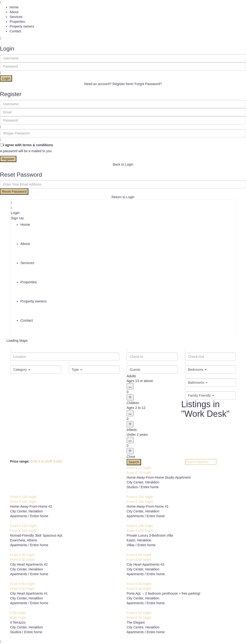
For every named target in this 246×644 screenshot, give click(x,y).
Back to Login (123, 164)
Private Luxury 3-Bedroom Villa (150, 535)
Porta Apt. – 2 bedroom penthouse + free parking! (163, 593)
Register (8, 159)
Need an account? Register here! (109, 84)
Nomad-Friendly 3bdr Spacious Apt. (37, 535)
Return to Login (123, 197)
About (14, 12)
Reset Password (14, 191)
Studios (132, 487)
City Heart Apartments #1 (29, 593)
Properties (17, 22)
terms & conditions (38, 145)
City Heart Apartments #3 (145, 564)
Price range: (20, 461)
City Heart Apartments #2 (29, 564)
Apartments (19, 516)
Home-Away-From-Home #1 (148, 506)
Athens (32, 540)
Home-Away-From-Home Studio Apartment (159, 477)
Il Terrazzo (18, 622)
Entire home (150, 487)
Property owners (22, 26)
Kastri (131, 540)
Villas (131, 545)
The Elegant (136, 622)
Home (14, 7)
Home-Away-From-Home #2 (31, 506)
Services (16, 17)
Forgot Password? (148, 84)
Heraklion (152, 482)
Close (131, 457)
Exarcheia (18, 540)
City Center (135, 482)
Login (6, 78)
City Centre (135, 627)
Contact (15, 31)
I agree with (28, 145)
